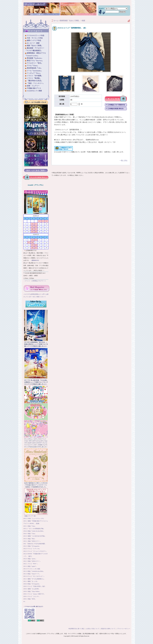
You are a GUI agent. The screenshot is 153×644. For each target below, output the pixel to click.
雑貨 (84, 21)
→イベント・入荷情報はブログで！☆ (35, 281)
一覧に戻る (91, 159)
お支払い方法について (93, 629)
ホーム (56, 21)
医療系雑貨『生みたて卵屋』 (70, 21)
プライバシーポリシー (124, 629)
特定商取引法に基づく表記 (76, 629)
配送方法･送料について (108, 629)
